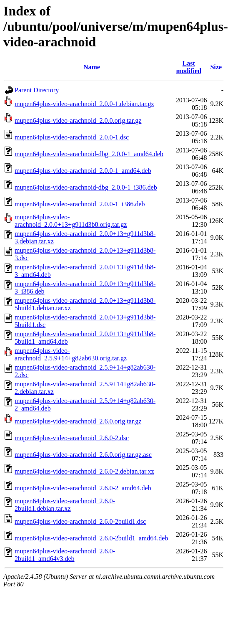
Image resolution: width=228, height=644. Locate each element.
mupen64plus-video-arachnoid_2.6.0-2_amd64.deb (83, 488)
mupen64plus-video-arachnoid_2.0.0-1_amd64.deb (83, 171)
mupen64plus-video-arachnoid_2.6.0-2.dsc (72, 438)
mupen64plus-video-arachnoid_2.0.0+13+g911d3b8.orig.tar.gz (71, 221)
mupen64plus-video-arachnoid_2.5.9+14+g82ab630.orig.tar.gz (71, 354)
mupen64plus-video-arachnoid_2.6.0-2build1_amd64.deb (91, 538)
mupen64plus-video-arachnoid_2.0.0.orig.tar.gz (78, 120)
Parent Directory (37, 90)
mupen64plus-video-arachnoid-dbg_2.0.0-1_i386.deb (86, 187)
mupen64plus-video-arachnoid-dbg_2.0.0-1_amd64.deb (89, 154)
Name (92, 67)
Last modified (188, 67)
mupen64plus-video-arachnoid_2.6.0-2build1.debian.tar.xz (65, 505)
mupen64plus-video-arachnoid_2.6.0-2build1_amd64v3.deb (65, 555)
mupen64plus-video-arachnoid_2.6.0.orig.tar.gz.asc (83, 455)
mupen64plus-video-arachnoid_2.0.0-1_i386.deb (80, 204)
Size (216, 67)
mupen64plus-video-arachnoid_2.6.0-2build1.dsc (80, 521)
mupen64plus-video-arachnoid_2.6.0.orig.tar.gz (78, 421)
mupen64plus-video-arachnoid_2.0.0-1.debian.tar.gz (84, 104)
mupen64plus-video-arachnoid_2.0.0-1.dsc (72, 137)
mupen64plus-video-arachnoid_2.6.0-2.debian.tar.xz (84, 471)
